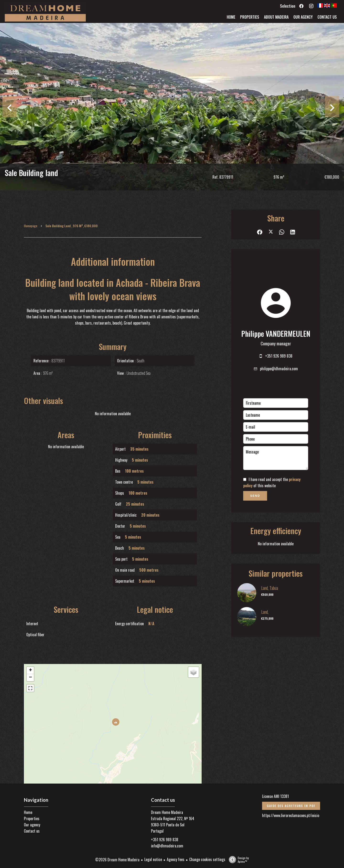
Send (255, 496)
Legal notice (153, 859)
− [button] (30, 678)
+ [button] (30, 670)
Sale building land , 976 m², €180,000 (72, 226)
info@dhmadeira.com (167, 846)
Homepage (31, 226)
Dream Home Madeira (167, 812)
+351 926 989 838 (279, 356)
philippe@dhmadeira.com (279, 369)
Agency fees (176, 859)
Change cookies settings (207, 859)
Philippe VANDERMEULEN (276, 334)
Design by (238, 860)
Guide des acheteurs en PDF (291, 806)
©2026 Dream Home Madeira (117, 860)
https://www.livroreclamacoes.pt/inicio (291, 815)
